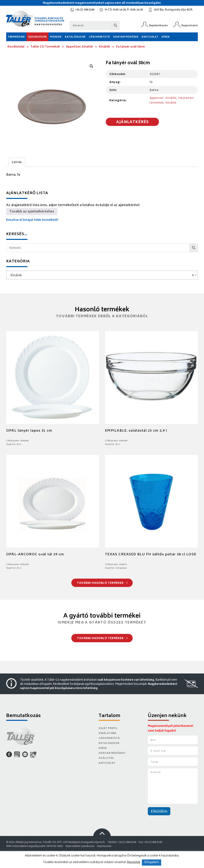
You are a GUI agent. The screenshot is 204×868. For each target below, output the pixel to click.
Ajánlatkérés (132, 122)
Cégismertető (99, 37)
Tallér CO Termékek (45, 47)
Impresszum (104, 846)
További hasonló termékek (102, 583)
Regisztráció (190, 26)
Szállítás (106, 758)
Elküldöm (159, 812)
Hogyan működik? (112, 753)
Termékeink (16, 37)
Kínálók (105, 47)
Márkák (56, 37)
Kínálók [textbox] (101, 275)
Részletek (134, 862)
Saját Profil (108, 728)
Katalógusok (75, 37)
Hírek (166, 37)
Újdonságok (38, 37)
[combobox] (102, 275)
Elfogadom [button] (152, 863)
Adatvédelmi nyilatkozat (80, 846)
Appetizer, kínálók (79, 47)
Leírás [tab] (17, 162)
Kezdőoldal (16, 47)
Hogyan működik (126, 37)
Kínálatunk (107, 733)
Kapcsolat (150, 37)
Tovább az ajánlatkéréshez (32, 212)
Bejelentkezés (158, 26)
